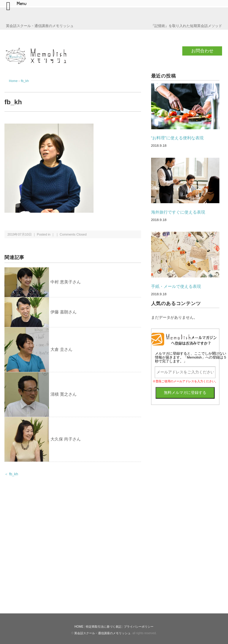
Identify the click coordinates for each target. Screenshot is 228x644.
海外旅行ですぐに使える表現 (178, 212)
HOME (79, 627)
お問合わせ (202, 51)
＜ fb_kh (11, 474)
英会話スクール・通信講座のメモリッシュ (102, 633)
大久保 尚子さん (66, 439)
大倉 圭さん (61, 349)
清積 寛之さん (64, 394)
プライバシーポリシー (139, 627)
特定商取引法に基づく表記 (104, 627)
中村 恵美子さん (66, 282)
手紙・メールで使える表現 (176, 286)
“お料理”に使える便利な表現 (177, 138)
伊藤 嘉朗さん (64, 312)
